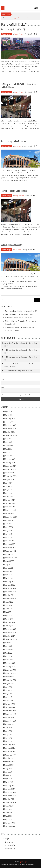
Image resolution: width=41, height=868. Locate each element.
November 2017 (10, 755)
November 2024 (11, 469)
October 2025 (10, 432)
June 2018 (9, 731)
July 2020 (9, 646)
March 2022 (9, 578)
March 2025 (9, 456)
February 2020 (10, 663)
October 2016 (10, 799)
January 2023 (10, 544)
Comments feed (11, 845)
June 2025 (9, 446)
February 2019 (10, 704)
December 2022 (11, 548)
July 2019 (9, 687)
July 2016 (9, 809)
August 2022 (10, 561)
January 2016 (10, 826)
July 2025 (9, 442)
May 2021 (8, 612)
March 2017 (9, 782)
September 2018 (11, 721)
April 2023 (9, 534)
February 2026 (10, 418)
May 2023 (9, 531)
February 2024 (10, 500)
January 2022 (10, 585)
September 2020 (11, 639)
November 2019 (11, 673)
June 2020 (9, 649)
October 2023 (10, 514)
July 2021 (8, 605)
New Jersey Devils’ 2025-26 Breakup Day (19, 314)
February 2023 (10, 541)
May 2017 (8, 775)
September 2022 (11, 558)
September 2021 (11, 599)
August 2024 (9, 480)
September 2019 (11, 680)
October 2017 (10, 758)
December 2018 (10, 711)
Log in (7, 839)
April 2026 (9, 412)
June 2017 (9, 772)
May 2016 (8, 816)
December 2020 (11, 629)
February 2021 (10, 622)
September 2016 (11, 802)
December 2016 (10, 792)
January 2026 (10, 422)
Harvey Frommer (19, 34)
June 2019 (9, 690)
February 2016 (10, 823)
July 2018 (9, 728)
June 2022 (9, 568)
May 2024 (8, 490)
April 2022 (9, 575)
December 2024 (11, 466)
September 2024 (11, 476)
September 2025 (11, 435)
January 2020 (10, 666)
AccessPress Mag (28, 865)
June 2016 (9, 813)
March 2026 (9, 415)
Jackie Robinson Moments (11, 245)
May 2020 (9, 653)
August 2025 (10, 439)
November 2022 (11, 551)
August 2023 (10, 520)
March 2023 (9, 537)
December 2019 (10, 670)
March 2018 (9, 741)
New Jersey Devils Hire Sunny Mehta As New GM (21, 311)
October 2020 (10, 636)
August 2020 (10, 643)
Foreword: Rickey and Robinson (14, 191)
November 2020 (11, 632)
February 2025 (10, 459)
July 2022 (9, 565)
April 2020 (9, 656)
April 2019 (9, 697)
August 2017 (9, 765)
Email (2, 387)
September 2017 (11, 762)
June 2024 (9, 486)
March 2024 (9, 497)
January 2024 (10, 503)
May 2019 (8, 694)
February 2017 (10, 785)
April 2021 (9, 616)
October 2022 (10, 554)
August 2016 (9, 806)
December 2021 (10, 588)
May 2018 (8, 734)
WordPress (13, 865)
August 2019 (9, 683)
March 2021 (9, 619)
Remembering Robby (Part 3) (13, 29)
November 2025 (11, 429)
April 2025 (9, 452)
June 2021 (9, 609)
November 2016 (11, 796)
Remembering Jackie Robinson (13, 141)
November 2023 (11, 510)
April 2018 (9, 738)
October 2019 (10, 677)
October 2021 (10, 595)
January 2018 (10, 748)
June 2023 (9, 527)
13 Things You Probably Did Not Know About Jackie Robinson (19, 86)
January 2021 (10, 626)
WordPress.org (10, 849)
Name (2, 379)
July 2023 (9, 524)
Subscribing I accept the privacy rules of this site (16, 395)
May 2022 (9, 571)
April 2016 (9, 819)
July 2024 (9, 483)
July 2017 (8, 768)
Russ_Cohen (18, 146)
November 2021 (10, 592)
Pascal (7, 371)
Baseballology (6, 34)
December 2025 (11, 425)
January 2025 (10, 463)
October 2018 (10, 717)
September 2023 (11, 517)
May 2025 (9, 449)
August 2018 (9, 724)
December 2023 (11, 507)
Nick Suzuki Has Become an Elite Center (19, 318)
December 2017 (10, 751)
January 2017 (10, 789)
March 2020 (9, 660)
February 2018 (10, 745)
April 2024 (9, 493)
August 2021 (9, 602)
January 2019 (10, 707)
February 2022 (10, 582)
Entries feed (9, 842)
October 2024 (10, 473)
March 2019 (9, 700)
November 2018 (11, 714)
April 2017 (9, 779)
